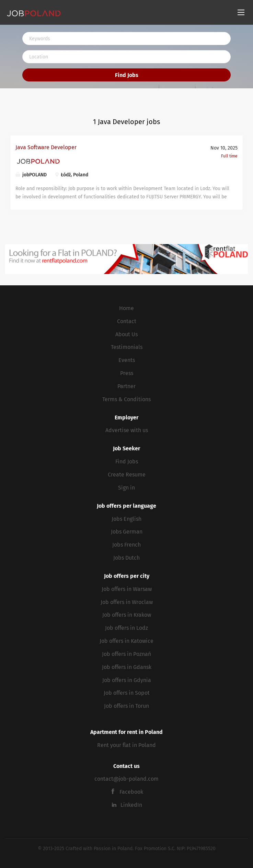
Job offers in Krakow (127, 615)
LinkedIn (131, 805)
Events (127, 360)
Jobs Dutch (126, 558)
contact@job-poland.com (126, 779)
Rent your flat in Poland (126, 745)
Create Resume (127, 475)
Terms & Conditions (126, 399)
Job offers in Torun (126, 706)
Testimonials (127, 347)
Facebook (131, 792)
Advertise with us (127, 430)
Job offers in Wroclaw (127, 602)
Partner (126, 386)
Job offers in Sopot (127, 693)
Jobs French (126, 545)
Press (127, 373)
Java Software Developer (46, 147)
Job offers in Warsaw (127, 589)
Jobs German (127, 532)
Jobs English (126, 519)
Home (126, 308)
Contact (127, 321)
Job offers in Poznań (126, 654)
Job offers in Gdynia (127, 680)
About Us (126, 334)
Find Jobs (127, 75)
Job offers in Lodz (126, 628)
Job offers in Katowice (126, 641)
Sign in (126, 488)
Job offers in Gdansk (127, 667)
